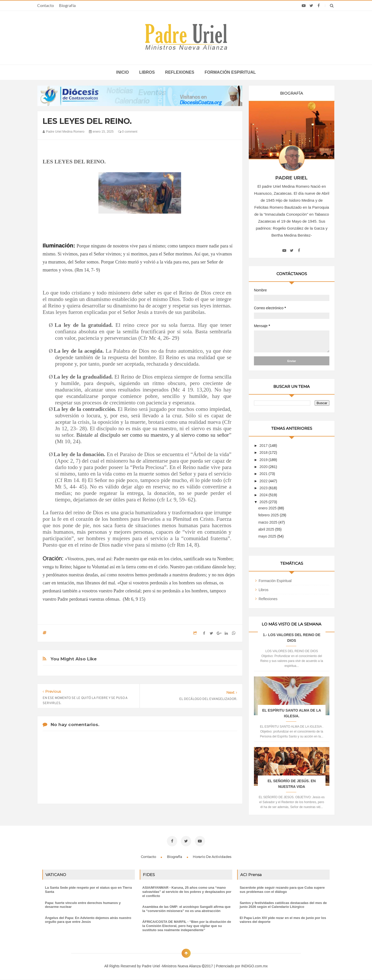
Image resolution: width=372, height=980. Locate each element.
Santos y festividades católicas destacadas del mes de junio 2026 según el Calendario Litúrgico (283, 905)
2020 (264, 467)
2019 (264, 460)
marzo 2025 (268, 522)
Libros (147, 72)
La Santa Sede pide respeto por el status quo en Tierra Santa (88, 890)
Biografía (67, 5)
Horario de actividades (212, 857)
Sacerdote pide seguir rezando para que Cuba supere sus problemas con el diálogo (282, 890)
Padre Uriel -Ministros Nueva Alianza (172, 966)
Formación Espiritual (275, 581)
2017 (264, 446)
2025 (264, 502)
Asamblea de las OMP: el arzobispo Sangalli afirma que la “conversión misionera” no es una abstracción (187, 909)
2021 (264, 474)
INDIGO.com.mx (255, 966)
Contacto (46, 5)
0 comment (128, 132)
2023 (264, 488)
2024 (264, 495)
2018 (264, 453)
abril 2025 (267, 529)
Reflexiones (180, 72)
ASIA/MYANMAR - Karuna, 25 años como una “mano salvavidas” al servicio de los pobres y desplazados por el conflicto (187, 892)
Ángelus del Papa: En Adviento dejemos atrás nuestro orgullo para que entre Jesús (88, 920)
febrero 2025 (269, 515)
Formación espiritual (230, 72)
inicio (123, 72)
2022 (264, 481)
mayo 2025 (268, 536)
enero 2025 (268, 508)
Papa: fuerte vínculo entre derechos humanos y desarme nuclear (83, 905)
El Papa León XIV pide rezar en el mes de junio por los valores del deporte (283, 920)
